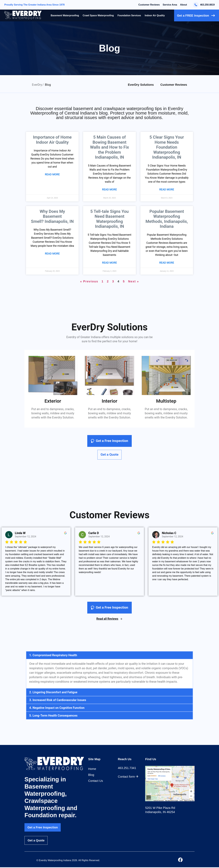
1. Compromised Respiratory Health (53, 656)
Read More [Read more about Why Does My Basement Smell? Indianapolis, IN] (52, 254)
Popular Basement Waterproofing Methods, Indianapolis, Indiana (167, 219)
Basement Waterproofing (65, 15)
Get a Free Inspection (43, 828)
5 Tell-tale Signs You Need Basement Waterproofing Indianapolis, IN (110, 219)
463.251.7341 (127, 769)
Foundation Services (129, 15)
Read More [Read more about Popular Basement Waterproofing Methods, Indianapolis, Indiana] (167, 263)
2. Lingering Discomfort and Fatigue (53, 693)
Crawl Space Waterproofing (98, 15)
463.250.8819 (204, 5)
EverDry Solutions (141, 85)
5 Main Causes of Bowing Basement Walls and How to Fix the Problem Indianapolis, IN (110, 147)
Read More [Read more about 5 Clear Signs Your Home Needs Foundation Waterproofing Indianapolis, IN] (167, 189)
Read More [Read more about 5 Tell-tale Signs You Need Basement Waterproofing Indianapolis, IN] (109, 263)
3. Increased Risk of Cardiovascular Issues (58, 701)
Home (92, 769)
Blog (91, 775)
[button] (110, 656)
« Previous (89, 281)
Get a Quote (36, 841)
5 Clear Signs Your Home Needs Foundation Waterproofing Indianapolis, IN (167, 147)
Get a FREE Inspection (196, 16)
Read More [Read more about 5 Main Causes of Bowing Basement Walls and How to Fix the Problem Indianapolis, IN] (109, 189)
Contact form (128, 777)
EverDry (37, 85)
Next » (134, 281)
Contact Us (96, 781)
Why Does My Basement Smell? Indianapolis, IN (52, 216)
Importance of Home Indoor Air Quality (52, 140)
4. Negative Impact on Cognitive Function (57, 708)
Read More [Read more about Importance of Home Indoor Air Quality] (52, 174)
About (183, 5)
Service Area (170, 5)
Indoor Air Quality (155, 15)
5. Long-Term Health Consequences (53, 716)
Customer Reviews (149, 5)
